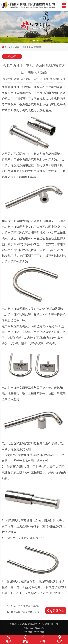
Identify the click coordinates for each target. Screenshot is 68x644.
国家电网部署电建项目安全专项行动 (30, 612)
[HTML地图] (39, 632)
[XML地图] (28, 632)
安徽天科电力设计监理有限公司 (43, 624)
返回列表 (59, 611)
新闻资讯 (26, 47)
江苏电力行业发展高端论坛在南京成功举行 (34, 606)
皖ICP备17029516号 (34, 628)
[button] (31, 40)
